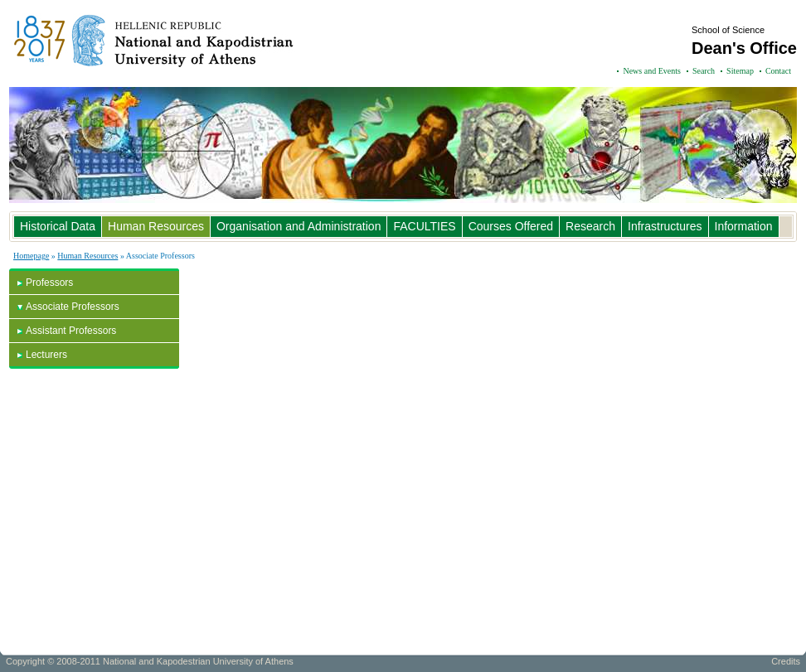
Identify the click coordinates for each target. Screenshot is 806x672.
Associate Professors (73, 307)
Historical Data (58, 226)
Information (744, 226)
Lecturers (46, 355)
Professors (49, 283)
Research (590, 226)
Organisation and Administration (299, 226)
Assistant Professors (71, 331)
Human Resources (156, 226)
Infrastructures (665, 226)
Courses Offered (511, 226)
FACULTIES (424, 226)
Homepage (31, 256)
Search (704, 71)
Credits (786, 661)
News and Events (651, 71)
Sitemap (740, 71)
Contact (778, 71)
